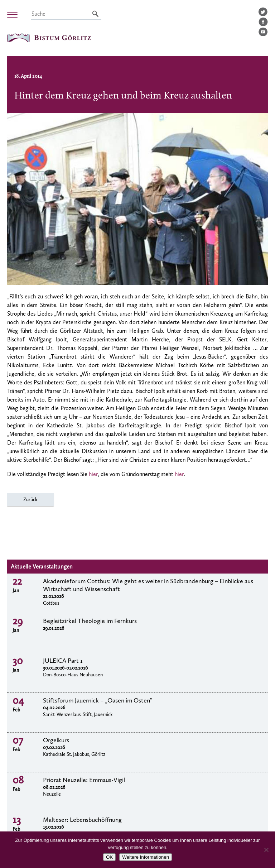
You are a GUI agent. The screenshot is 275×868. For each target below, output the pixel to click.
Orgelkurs (56, 740)
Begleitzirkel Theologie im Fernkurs (90, 621)
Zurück (30, 500)
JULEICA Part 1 (63, 661)
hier (93, 474)
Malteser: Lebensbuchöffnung (82, 820)
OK (109, 857)
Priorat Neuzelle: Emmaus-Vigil (84, 780)
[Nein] (266, 850)
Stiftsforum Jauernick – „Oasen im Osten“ (98, 700)
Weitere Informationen (146, 857)
